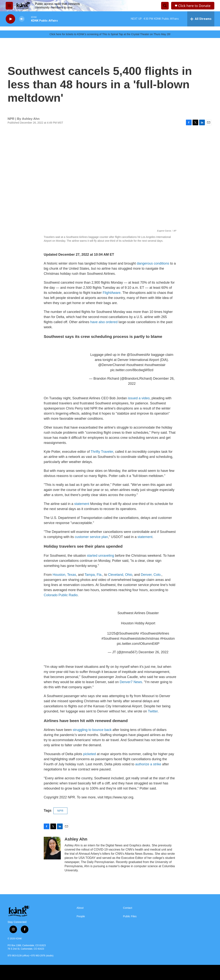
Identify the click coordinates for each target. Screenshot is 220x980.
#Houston (167, 639)
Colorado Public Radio (61, 595)
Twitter (153, 711)
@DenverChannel (112, 365)
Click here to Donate (194, 6)
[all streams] (201, 19)
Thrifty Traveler (102, 452)
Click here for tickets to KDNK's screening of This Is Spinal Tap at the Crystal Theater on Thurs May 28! (110, 34)
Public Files (130, 916)
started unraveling (100, 556)
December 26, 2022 (153, 652)
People (81, 916)
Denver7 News (131, 682)
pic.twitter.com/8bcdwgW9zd (132, 370)
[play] (10, 19)
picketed (89, 754)
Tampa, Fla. (93, 575)
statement (82, 504)
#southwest (135, 365)
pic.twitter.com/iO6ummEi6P (138, 644)
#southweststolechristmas (140, 639)
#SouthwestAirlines (155, 633)
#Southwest (110, 639)
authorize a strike (148, 764)
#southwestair (155, 365)
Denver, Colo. (151, 575)
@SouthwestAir (138, 355)
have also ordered (104, 322)
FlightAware (112, 293)
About (80, 908)
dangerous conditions (153, 263)
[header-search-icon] (165, 6)
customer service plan (91, 537)
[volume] (22, 19)
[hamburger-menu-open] (9, 6)
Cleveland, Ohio (120, 575)
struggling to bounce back (92, 730)
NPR (60, 811)
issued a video (139, 398)
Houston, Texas (64, 575)
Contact (128, 908)
